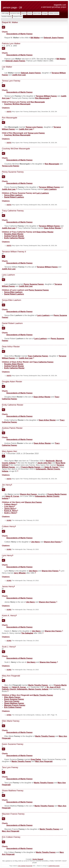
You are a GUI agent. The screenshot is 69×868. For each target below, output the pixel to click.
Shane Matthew (14, 703)
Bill (35, 38)
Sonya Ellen (13, 195)
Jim (36, 542)
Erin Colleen (13, 707)
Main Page (5, 13)
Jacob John (44, 463)
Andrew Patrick (14, 236)
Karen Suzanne (14, 699)
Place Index (37, 13)
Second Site (29, 866)
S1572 (9, 112)
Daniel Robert (14, 197)
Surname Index (15, 13)
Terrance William (46, 96)
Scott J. (10, 513)
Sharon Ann (28, 494)
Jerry (20, 573)
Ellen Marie (12, 697)
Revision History (7, 16)
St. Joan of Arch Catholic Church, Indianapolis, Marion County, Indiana (31, 688)
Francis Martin (31, 467)
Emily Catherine (14, 238)
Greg (36, 759)
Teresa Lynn (34, 127)
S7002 (9, 715)
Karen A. (11, 511)
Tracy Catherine (38, 356)
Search (24, 13)
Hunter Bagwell (38, 859)
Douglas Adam (14, 234)
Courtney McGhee (17, 104)
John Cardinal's (22, 866)
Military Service (54, 13)
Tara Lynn (12, 701)
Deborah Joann (54, 38)
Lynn (9, 507)
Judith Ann (19, 75)
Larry (50, 189)
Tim (27, 633)
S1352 (9, 520)
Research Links (18, 16)
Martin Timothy (38, 685)
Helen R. (51, 467)
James (10, 509)
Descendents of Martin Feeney (19, 34)
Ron (42, 98)
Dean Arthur (53, 228)
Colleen (10, 504)
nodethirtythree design (54, 866)
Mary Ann (44, 761)
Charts (30, 13)
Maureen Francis (15, 705)
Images (45, 13)
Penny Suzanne (34, 284)
